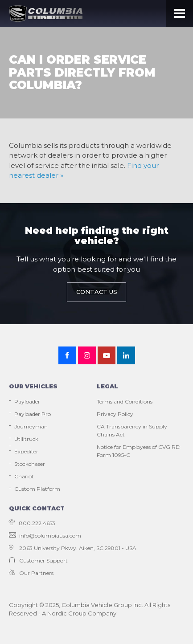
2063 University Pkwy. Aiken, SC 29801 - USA (73, 548)
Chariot (24, 476)
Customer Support (38, 560)
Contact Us (97, 292)
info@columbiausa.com (45, 536)
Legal (107, 386)
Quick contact (37, 508)
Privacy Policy (115, 414)
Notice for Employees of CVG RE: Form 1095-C (139, 451)
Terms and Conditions (125, 401)
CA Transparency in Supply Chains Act (132, 430)
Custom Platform (37, 489)
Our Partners (31, 573)
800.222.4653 (32, 523)
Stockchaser (30, 464)
